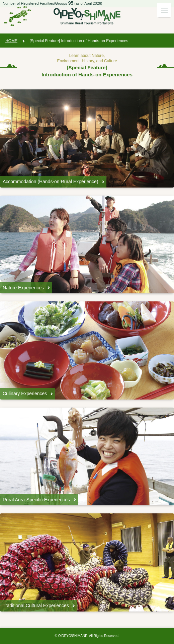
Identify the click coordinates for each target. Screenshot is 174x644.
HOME (11, 41)
